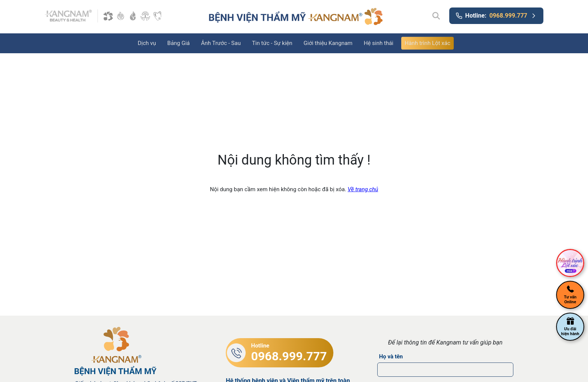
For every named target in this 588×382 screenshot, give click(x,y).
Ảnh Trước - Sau (221, 43)
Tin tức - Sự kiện (272, 43)
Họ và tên (391, 357)
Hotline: (496, 16)
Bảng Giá (178, 43)
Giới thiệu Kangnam (328, 43)
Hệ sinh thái (379, 43)
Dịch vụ (147, 43)
